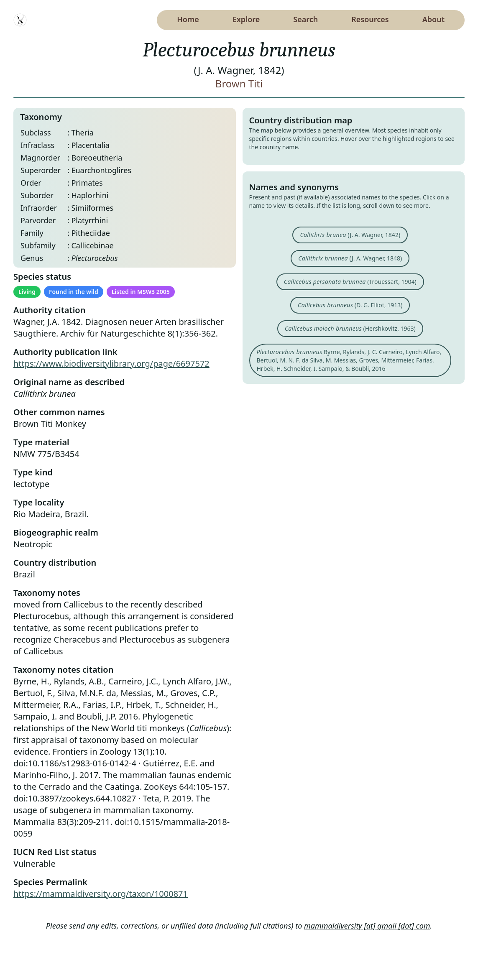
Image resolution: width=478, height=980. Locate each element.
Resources (370, 19)
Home (188, 19)
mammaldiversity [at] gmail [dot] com (367, 926)
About (433, 19)
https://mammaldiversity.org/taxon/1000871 (101, 894)
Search (305, 19)
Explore (246, 19)
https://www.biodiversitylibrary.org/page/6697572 (111, 364)
